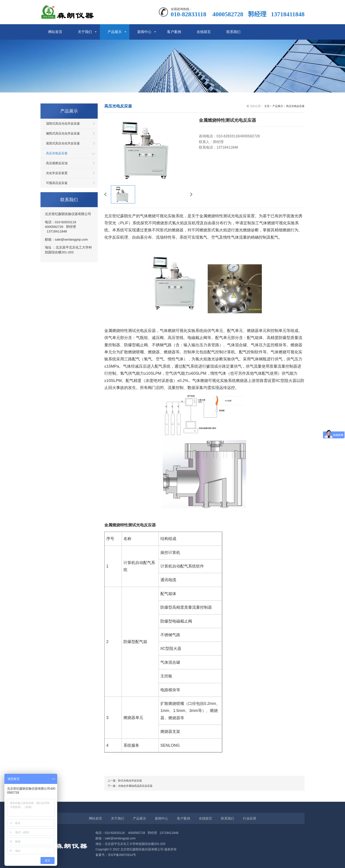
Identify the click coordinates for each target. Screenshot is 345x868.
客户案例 (174, 32)
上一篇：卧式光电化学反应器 (125, 781)
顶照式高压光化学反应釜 (63, 123)
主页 (267, 106)
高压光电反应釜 (57, 153)
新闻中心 (144, 32)
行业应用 (250, 818)
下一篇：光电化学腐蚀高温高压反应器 (130, 786)
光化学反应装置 (57, 173)
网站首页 (55, 32)
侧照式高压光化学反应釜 (63, 133)
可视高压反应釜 (57, 183)
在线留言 (204, 32)
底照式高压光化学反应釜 (63, 143)
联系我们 (233, 32)
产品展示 (115, 32)
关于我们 (85, 32)
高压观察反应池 (57, 163)
